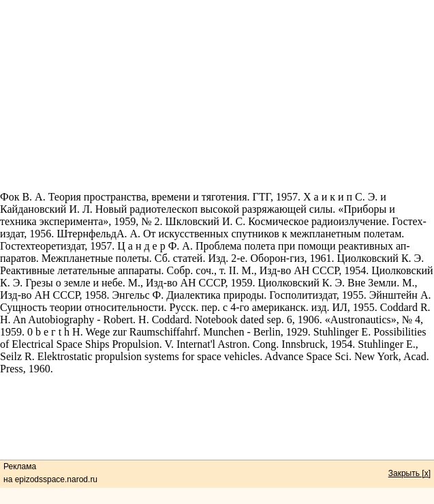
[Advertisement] (217, 95)
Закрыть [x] (409, 473)
